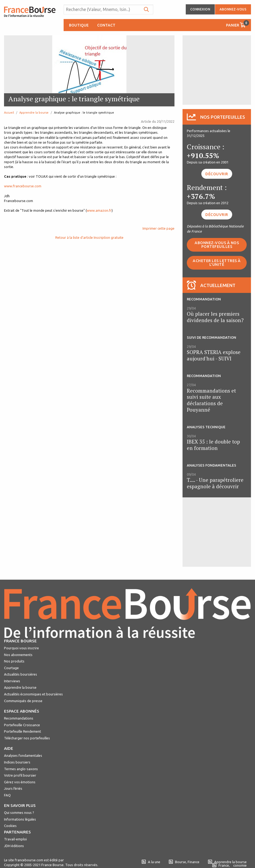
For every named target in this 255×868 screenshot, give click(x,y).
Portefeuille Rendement (23, 731)
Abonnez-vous (233, 9)
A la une (151, 862)
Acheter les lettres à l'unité (217, 263)
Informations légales (20, 819)
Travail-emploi (15, 839)
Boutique (79, 25)
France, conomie (229, 865)
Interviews (12, 681)
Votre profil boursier (20, 775)
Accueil (9, 113)
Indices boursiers (17, 762)
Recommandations (19, 718)
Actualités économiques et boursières (33, 694)
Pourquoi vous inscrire (21, 648)
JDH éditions (14, 846)
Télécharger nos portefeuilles (27, 738)
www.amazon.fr (99, 210)
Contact (106, 25)
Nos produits (14, 661)
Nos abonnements (18, 655)
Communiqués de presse (23, 701)
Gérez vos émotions (20, 782)
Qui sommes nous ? (19, 813)
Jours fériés (13, 788)
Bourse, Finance (184, 862)
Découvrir (217, 174)
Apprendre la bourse (34, 113)
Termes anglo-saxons (21, 769)
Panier (238, 24)
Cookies (10, 826)
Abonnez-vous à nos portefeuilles (217, 245)
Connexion (200, 9)
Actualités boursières (21, 674)
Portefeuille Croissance (22, 725)
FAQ (7, 795)
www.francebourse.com (23, 186)
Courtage (11, 668)
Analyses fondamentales (23, 755)
